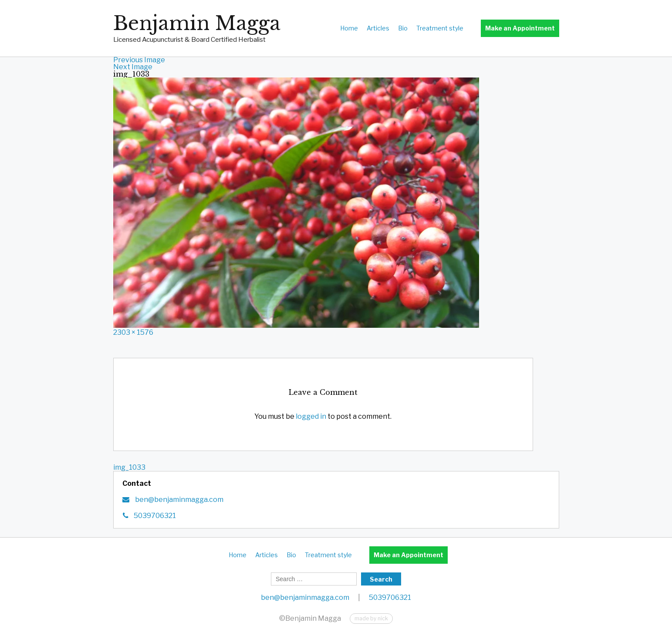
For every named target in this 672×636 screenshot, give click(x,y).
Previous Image (139, 60)
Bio (403, 28)
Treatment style (440, 28)
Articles (378, 28)
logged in (311, 416)
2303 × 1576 (133, 332)
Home (349, 28)
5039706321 (155, 516)
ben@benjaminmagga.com (179, 500)
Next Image (133, 67)
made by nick (371, 618)
